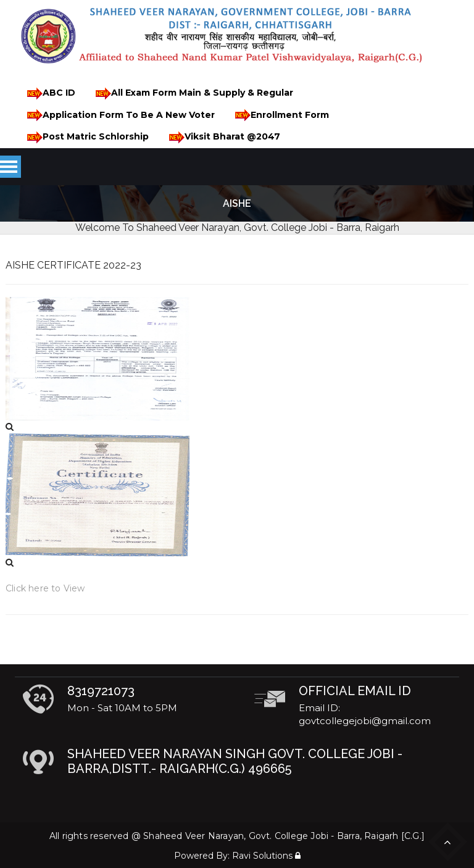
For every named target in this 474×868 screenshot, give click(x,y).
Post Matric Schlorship (86, 137)
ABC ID (49, 94)
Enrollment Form (280, 115)
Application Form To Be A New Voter (119, 115)
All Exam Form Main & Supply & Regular (192, 94)
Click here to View (45, 588)
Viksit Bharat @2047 (222, 137)
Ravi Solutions (262, 856)
